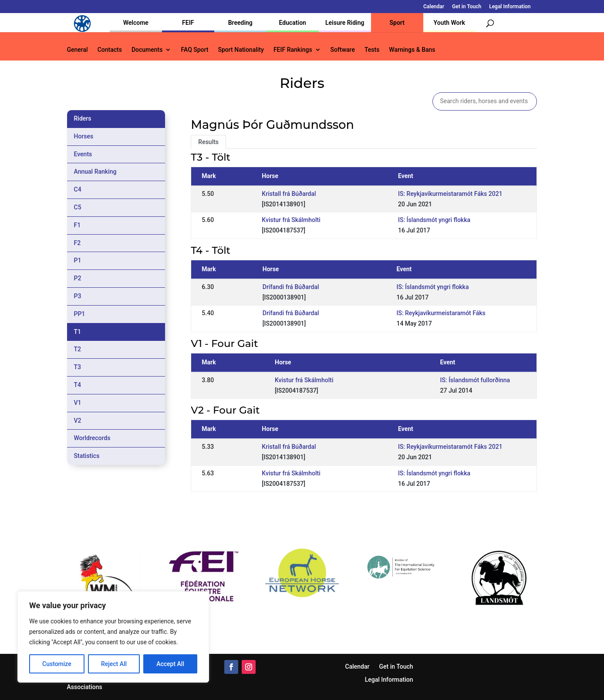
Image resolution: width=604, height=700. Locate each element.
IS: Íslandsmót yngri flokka (434, 220)
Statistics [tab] (87, 456)
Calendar (434, 7)
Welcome (136, 23)
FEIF (188, 23)
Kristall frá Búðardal (289, 194)
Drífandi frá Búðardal (291, 287)
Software (343, 50)
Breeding (240, 23)
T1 (78, 332)
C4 (78, 189)
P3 (78, 296)
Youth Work (449, 23)
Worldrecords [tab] (92, 438)
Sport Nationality (241, 50)
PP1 (80, 314)
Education (293, 23)
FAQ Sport (194, 50)
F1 (78, 225)
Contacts (110, 50)
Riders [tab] (83, 118)
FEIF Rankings (293, 50)
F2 (78, 243)
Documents (147, 50)
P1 (78, 260)
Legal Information (510, 7)
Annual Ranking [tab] (95, 172)
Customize (57, 664)
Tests (372, 50)
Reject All (114, 664)
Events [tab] (83, 154)
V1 (78, 403)
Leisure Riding (345, 23)
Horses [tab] (84, 136)
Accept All (170, 664)
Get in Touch (467, 7)
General (78, 50)
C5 (78, 207)
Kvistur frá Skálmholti (291, 220)
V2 (78, 421)
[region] (113, 637)
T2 (78, 349)
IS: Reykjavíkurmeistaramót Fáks (441, 313)
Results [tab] (208, 142)
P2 (78, 278)
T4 (78, 385)
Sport (397, 23)
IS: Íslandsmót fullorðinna (475, 380)
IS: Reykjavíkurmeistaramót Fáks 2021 (450, 194)
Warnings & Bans (412, 50)
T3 (78, 367)
